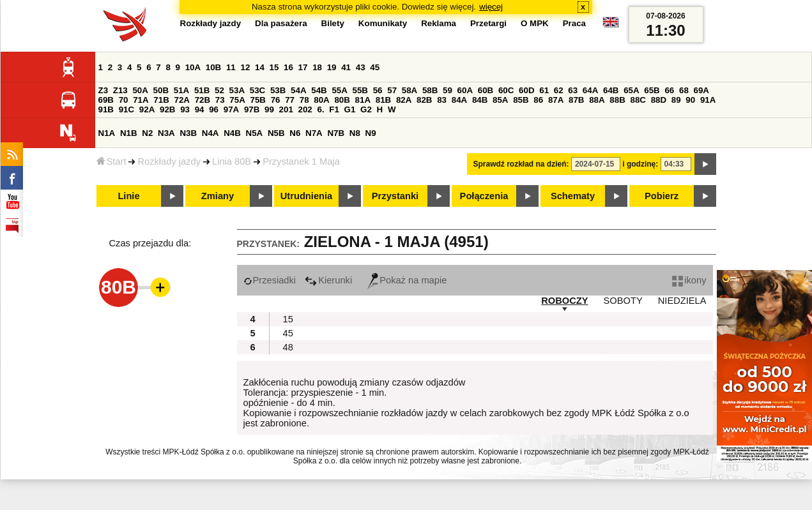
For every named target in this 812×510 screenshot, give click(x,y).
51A (181, 90)
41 (346, 67)
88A (597, 100)
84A (459, 100)
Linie (128, 196)
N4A (211, 133)
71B (161, 100)
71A (141, 100)
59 (448, 90)
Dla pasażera (281, 23)
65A (631, 90)
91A (708, 100)
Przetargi (488, 23)
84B (480, 100)
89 (676, 100)
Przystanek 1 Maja (301, 161)
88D (659, 100)
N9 (371, 133)
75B (258, 100)
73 (220, 100)
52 (219, 90)
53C (257, 90)
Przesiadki (270, 280)
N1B (129, 133)
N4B (232, 133)
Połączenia (484, 196)
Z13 (120, 90)
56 (378, 90)
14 (260, 67)
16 (288, 67)
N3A (166, 133)
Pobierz (662, 196)
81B (383, 100)
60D (526, 90)
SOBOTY (623, 301)
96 (214, 109)
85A (500, 100)
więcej (491, 7)
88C (638, 100)
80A (321, 100)
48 (288, 347)
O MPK (535, 23)
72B (203, 100)
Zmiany (218, 196)
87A (556, 100)
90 (690, 100)
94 (200, 109)
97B (252, 109)
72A (182, 100)
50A (140, 90)
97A (231, 109)
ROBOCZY (564, 301)
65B (652, 90)
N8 (355, 133)
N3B (188, 133)
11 (231, 67)
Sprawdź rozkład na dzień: (521, 164)
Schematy (573, 196)
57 (392, 90)
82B (424, 100)
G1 (350, 109)
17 (303, 67)
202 (305, 109)
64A (590, 90)
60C (506, 90)
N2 (147, 133)
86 (538, 100)
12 (245, 67)
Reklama (439, 23)
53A (237, 90)
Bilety (333, 23)
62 (559, 90)
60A (465, 90)
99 (269, 109)
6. (320, 109)
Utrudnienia (306, 196)
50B (161, 90)
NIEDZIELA (682, 301)
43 (361, 67)
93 (185, 109)
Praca (574, 23)
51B (202, 90)
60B (486, 90)
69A (701, 90)
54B (319, 90)
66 (669, 90)
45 (375, 67)
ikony (689, 280)
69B (106, 100)
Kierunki (328, 280)
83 (442, 100)
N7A (314, 133)
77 (290, 100)
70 (124, 100)
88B (617, 100)
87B (576, 100)
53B (278, 90)
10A (193, 67)
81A (363, 100)
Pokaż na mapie (407, 280)
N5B (276, 133)
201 (286, 109)
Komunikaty (383, 23)
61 (544, 90)
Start (111, 161)
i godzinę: (640, 164)
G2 (366, 109)
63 (573, 90)
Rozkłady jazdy (169, 161)
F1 (334, 109)
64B (611, 90)
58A (410, 90)
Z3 (103, 90)
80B (342, 100)
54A (298, 90)
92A (147, 109)
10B (213, 67)
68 (684, 90)
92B (167, 109)
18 (317, 67)
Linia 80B (232, 161)
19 (332, 67)
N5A (255, 133)
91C (126, 109)
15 (274, 67)
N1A (107, 133)
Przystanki (395, 196)
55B (360, 90)
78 (304, 100)
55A (339, 90)
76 (276, 100)
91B (106, 109)
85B (521, 100)
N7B (336, 133)
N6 (295, 133)
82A (404, 100)
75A (237, 100)
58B (430, 90)
